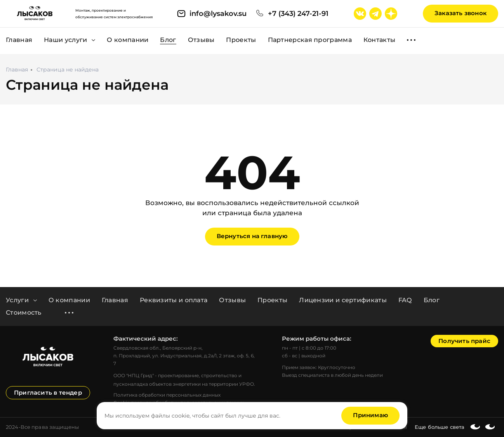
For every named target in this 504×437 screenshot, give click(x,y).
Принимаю (370, 415)
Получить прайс (464, 341)
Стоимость (24, 313)
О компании (69, 300)
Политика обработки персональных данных (167, 395)
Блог (432, 300)
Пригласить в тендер (48, 393)
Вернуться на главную (252, 236)
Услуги (21, 300)
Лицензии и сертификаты (343, 300)
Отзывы (232, 300)
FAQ (405, 300)
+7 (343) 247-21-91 (298, 14)
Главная (115, 300)
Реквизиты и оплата (174, 300)
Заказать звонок (461, 13)
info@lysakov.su (218, 14)
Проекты (272, 300)
